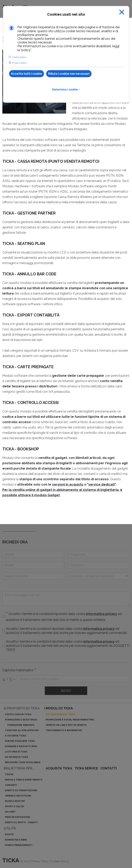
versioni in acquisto (68, 484)
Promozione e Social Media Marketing (70, 720)
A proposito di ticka (22, 708)
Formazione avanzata (21, 725)
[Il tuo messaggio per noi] (66, 599)
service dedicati (102, 484)
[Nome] (33, 554)
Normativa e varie (16, 840)
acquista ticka (59, 768)
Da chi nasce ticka (16, 757)
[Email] (33, 565)
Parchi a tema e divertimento (24, 780)
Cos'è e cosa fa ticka (18, 714)
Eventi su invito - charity (21, 822)
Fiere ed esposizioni (17, 817)
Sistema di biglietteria (60, 714)
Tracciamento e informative (64, 730)
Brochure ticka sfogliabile (23, 762)
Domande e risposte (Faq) (21, 746)
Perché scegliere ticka (20, 741)
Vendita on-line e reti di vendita (66, 725)
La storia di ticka (16, 752)
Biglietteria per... (19, 768)
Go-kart (10, 812)
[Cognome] (99, 554)
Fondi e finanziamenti (19, 845)
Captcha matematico (19, 670)
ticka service (86, 768)
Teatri (9, 774)
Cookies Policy (59, 861)
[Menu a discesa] (99, 576)
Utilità (10, 828)
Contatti (109, 768)
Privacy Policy (40, 861)
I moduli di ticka (59, 708)
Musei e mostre (15, 801)
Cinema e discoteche (18, 796)
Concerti (11, 785)
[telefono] (99, 565)
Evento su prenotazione (21, 790)
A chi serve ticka (15, 736)
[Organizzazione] (33, 576)
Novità (9, 835)
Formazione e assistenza (21, 720)
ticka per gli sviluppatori (22, 730)
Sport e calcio (15, 806)
